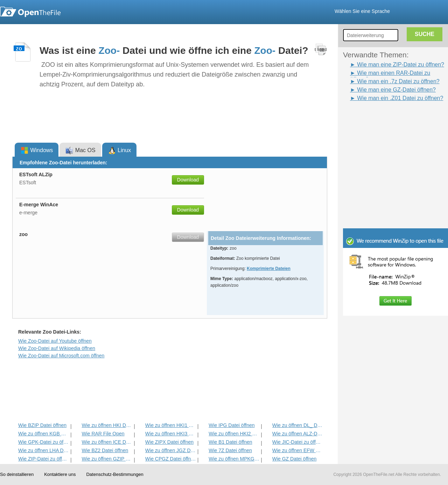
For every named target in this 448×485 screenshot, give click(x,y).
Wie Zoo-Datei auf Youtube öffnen (55, 341)
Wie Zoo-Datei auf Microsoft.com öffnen (61, 356)
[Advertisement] (385, 118)
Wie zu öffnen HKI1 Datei (171, 425)
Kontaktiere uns (60, 474)
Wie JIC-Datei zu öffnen (298, 442)
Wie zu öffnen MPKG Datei (234, 459)
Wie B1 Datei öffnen (230, 442)
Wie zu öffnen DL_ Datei (298, 425)
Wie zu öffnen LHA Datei (44, 450)
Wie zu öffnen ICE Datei (107, 442)
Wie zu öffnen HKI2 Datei (234, 434)
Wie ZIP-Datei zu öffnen (44, 459)
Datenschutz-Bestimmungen (115, 474)
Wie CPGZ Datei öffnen (171, 459)
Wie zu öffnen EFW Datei (298, 450)
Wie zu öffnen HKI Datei (107, 425)
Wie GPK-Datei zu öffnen (44, 442)
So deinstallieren (17, 474)
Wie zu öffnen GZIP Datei (107, 459)
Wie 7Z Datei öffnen (230, 450)
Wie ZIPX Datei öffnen (169, 442)
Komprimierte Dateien (269, 269)
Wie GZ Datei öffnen (295, 459)
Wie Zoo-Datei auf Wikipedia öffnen (57, 348)
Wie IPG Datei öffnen (232, 425)
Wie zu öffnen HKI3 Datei (171, 434)
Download (188, 180)
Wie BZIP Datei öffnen (42, 425)
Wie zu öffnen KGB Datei (44, 434)
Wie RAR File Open (103, 434)
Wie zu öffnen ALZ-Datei (298, 434)
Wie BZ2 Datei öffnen (105, 450)
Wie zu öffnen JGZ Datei (171, 450)
